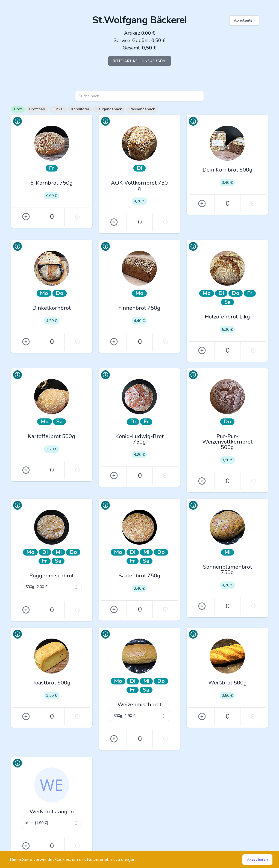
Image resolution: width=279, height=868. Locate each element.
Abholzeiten (244, 20)
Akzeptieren (257, 859)
